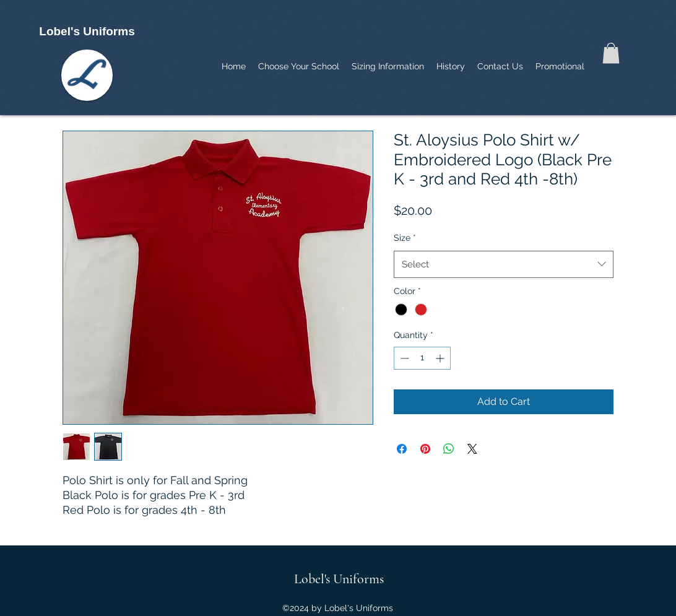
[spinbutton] (422, 358)
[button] (611, 53)
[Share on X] (472, 449)
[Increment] (441, 358)
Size (405, 238)
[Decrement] (403, 358)
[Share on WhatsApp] (449, 449)
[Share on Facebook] (402, 449)
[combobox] (504, 264)
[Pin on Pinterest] (425, 449)
